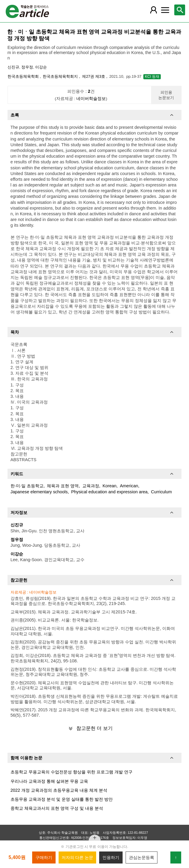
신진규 (13, 67)
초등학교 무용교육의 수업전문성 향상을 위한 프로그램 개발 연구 (72, 772)
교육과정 (91, 486)
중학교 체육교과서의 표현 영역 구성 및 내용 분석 (57, 808)
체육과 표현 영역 (63, 486)
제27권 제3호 (94, 76)
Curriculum (161, 492)
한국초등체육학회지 (61, 76)
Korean (109, 486)
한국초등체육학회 (24, 76)
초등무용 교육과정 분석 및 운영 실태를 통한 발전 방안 (62, 799)
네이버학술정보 (91, 99)
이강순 (41, 67)
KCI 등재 (152, 77)
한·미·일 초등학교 (27, 486)
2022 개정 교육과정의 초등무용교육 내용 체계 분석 (59, 790)
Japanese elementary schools (39, 492)
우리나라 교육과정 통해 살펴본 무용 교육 (49, 781)
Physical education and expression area (109, 492)
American (129, 486)
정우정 (27, 67)
